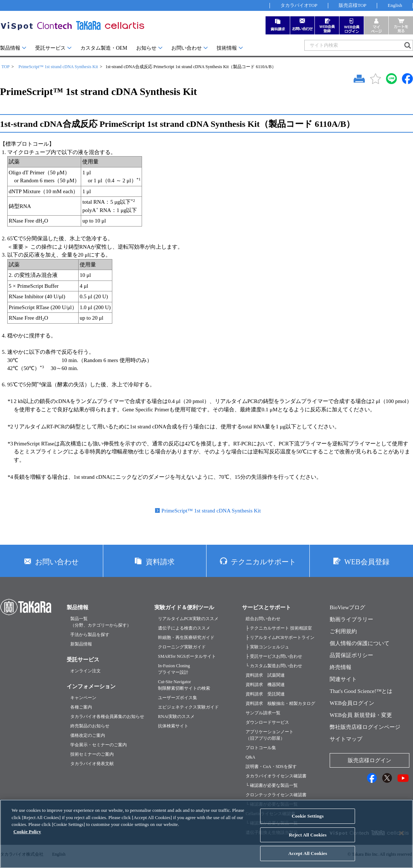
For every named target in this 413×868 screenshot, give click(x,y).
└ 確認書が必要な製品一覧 (272, 785)
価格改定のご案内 (88, 735)
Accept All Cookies (308, 859)
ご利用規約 (343, 631)
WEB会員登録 (367, 562)
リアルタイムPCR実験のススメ (188, 619)
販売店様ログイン (370, 760)
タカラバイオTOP (299, 5)
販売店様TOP (352, 5)
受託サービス (50, 48)
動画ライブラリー (351, 619)
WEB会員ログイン (352, 703)
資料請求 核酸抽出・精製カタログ (280, 703)
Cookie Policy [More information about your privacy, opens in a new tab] (27, 837)
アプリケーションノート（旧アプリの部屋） (270, 735)
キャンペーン (83, 698)
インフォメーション (91, 686)
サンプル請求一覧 (263, 713)
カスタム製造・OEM (104, 48)
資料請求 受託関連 (265, 694)
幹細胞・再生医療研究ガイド (186, 637)
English (395, 5)
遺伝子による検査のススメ (184, 628)
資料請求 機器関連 (265, 685)
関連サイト (343, 679)
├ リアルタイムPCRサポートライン (280, 637)
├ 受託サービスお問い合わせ (274, 656)
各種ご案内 (81, 707)
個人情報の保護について (360, 643)
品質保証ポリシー (351, 655)
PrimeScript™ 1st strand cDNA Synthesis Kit (58, 67)
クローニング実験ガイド (182, 647)
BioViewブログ (347, 607)
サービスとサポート (266, 607)
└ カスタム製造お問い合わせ (274, 666)
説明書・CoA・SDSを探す (271, 767)
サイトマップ (346, 739)
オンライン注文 (85, 671)
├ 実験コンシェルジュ (267, 647)
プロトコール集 (261, 748)
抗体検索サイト (173, 726)
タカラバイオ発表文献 (92, 764)
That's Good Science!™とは (361, 691)
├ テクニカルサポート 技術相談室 (279, 628)
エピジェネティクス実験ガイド (188, 707)
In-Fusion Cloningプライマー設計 (174, 669)
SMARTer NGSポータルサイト (187, 656)
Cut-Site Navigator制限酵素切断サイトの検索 (184, 685)
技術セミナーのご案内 (92, 754)
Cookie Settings (308, 821)
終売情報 (341, 667)
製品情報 (10, 48)
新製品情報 (81, 644)
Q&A (251, 757)
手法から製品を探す (90, 635)
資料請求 (160, 562)
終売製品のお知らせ (90, 726)
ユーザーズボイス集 (178, 698)
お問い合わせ (187, 48)
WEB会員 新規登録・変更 (361, 715)
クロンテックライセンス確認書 (276, 795)
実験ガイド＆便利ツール (184, 607)
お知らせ (146, 48)
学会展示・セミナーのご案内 (99, 745)
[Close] (401, 839)
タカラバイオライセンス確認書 (276, 776)
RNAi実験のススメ (176, 717)
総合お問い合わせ (263, 619)
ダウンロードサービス (267, 722)
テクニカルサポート (263, 562)
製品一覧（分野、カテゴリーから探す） (101, 622)
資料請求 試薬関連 (265, 675)
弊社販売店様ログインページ (365, 727)
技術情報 (227, 48)
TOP (5, 67)
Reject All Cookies (308, 840)
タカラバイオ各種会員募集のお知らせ (107, 717)
